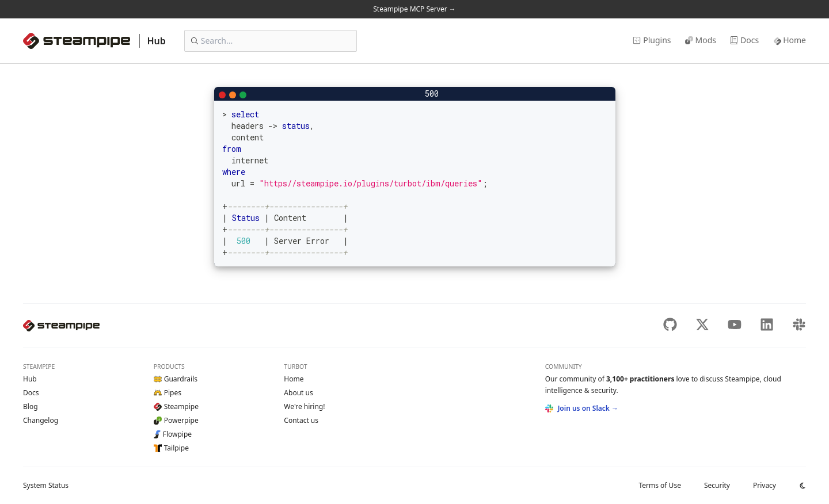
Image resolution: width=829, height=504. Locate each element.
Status (46, 485)
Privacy (765, 485)
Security (717, 485)
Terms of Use (659, 485)
